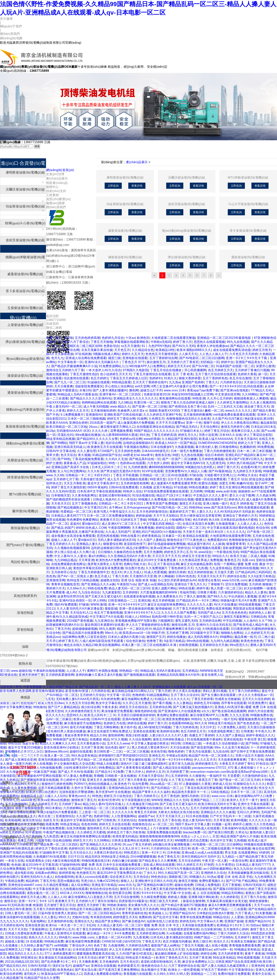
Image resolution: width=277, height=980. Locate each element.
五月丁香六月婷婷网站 (244, 691)
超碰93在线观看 (81, 752)
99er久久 (111, 633)
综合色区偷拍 (135, 641)
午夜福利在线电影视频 (49, 671)
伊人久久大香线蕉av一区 (256, 695)
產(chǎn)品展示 (137, 162)
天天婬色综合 (127, 820)
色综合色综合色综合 (104, 889)
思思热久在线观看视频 (209, 342)
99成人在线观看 (108, 764)
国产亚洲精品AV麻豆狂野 (155, 885)
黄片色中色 (128, 727)
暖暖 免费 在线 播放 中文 (255, 564)
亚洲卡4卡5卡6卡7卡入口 (142, 613)
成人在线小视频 (216, 945)
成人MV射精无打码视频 (154, 727)
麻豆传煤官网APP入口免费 (209, 715)
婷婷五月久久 (188, 435)
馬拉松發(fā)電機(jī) (25, 562)
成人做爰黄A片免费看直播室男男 (174, 483)
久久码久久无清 (116, 459)
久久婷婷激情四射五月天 (82, 711)
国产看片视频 (162, 703)
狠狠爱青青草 (236, 544)
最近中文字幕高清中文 (103, 483)
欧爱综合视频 (208, 483)
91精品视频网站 (158, 695)
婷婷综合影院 (165, 528)
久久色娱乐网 (266, 495)
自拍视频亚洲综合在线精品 (155, 427)
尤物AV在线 (80, 917)
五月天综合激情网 (126, 897)
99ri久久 (64, 917)
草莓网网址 (232, 788)
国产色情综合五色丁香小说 (187, 406)
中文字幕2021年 (96, 508)
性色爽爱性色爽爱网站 (82, 520)
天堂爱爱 (233, 776)
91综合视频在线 (143, 495)
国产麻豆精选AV (133, 921)
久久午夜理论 (225, 865)
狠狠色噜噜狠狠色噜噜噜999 (159, 836)
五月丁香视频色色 (84, 503)
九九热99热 (211, 719)
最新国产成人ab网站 (165, 945)
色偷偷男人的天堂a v (132, 411)
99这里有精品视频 (173, 909)
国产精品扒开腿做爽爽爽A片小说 (74, 366)
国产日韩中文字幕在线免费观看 (252, 752)
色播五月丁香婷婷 (202, 735)
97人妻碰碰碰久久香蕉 (195, 784)
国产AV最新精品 (220, 471)
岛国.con (248, 560)
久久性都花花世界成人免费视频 (201, 560)
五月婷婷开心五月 (62, 929)
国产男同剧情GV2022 (132, 756)
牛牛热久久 (263, 731)
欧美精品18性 (165, 350)
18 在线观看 (34, 941)
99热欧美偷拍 (117, 905)
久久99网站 (250, 394)
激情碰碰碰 (163, 609)
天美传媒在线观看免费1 (198, 925)
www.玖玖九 (127, 885)
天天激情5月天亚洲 (143, 576)
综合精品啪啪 (62, 840)
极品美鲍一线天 (245, 637)
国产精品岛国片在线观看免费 (83, 633)
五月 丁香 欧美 (183, 374)
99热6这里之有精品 (115, 857)
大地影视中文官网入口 (220, 475)
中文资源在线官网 (227, 394)
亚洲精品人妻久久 (89, 544)
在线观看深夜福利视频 (139, 596)
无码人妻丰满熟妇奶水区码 (116, 540)
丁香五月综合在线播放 (166, 370)
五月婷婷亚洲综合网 (150, 933)
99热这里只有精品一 (140, 958)
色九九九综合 (243, 869)
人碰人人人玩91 (56, 796)
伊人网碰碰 (166, 576)
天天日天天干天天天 (166, 556)
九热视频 (240, 840)
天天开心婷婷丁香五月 (62, 641)
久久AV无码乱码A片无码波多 (234, 512)
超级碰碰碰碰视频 (85, 629)
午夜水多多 (110, 707)
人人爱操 (237, 917)
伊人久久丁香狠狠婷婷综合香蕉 (148, 625)
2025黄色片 (268, 828)
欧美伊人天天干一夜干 (242, 800)
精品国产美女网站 (108, 921)
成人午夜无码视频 (96, 406)
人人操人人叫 (57, 897)
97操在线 (196, 475)
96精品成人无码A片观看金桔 (77, 394)
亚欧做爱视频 (232, 548)
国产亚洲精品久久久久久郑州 (100, 844)
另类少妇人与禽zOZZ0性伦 (100, 881)
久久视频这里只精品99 (142, 804)
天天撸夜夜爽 (88, 962)
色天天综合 (68, 455)
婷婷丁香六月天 (228, 467)
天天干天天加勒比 (166, 516)
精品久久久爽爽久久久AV (57, 743)
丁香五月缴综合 (192, 411)
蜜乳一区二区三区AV (54, 727)
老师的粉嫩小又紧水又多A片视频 (99, 675)
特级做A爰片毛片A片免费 (238, 600)
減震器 (25, 680)
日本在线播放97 (162, 447)
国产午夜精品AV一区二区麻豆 (51, 719)
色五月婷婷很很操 (200, 572)
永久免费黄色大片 (169, 596)
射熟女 (250, 893)
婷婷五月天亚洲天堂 (196, 556)
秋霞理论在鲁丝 (209, 580)
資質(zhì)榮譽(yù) (58, 199)
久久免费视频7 (156, 568)
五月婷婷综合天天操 (214, 645)
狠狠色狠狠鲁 (259, 901)
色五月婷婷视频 (163, 600)
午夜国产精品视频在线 (59, 832)
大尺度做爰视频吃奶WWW (159, 592)
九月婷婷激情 (137, 467)
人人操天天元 (188, 354)
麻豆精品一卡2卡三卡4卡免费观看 (111, 933)
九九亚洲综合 (104, 621)
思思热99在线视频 (246, 568)
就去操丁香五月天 (257, 406)
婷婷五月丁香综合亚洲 (51, 848)
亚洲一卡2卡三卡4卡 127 (36, 901)
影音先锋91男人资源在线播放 (65, 731)
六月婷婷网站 (73, 808)
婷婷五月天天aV (179, 366)
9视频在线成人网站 (107, 354)
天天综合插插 (179, 747)
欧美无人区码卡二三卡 (100, 715)
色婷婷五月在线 (114, 723)
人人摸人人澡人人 (250, 524)
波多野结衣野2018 (70, 596)
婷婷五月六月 (83, 840)
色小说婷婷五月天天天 (116, 374)
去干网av (115, 508)
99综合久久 (220, 556)
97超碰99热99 (69, 865)
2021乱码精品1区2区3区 (22, 962)
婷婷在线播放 (176, 637)
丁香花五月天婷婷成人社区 (129, 378)
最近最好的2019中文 (134, 869)
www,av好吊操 (226, 491)
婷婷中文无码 (157, 780)
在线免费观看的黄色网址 (68, 564)
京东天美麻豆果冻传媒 (97, 350)
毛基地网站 (38, 921)
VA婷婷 (264, 853)
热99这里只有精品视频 (83, 580)
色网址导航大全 (135, 564)
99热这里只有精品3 (222, 723)
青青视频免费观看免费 (245, 945)
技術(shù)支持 (56, 191)
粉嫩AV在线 (245, 483)
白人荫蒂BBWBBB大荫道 (120, 435)
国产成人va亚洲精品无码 (155, 584)
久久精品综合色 (143, 350)
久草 (177, 962)
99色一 (113, 463)
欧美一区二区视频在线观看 (211, 848)
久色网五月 (157, 419)
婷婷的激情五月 (206, 764)
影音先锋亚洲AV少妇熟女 (62, 747)
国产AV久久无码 (184, 346)
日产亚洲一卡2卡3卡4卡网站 (172, 760)
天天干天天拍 (18, 929)
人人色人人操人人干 (213, 354)
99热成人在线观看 (207, 828)
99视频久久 (197, 877)
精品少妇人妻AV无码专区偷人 (104, 804)
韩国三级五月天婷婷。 (165, 901)
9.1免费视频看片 (72, 415)
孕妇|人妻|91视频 (215, 691)
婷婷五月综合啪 (181, 828)
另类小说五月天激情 (249, 756)
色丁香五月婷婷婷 (89, 929)
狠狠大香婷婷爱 (190, 378)
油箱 (25, 647)
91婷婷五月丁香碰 (133, 520)
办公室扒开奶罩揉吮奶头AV (177, 580)
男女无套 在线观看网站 (241, 853)
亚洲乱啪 (144, 600)
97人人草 (58, 346)
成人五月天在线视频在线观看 (128, 479)
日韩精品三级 (192, 743)
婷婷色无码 (188, 921)
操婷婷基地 (67, 873)
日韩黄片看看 (207, 592)
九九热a (174, 382)
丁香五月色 (63, 629)
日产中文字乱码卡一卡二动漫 (230, 816)
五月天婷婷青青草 (231, 954)
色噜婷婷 (138, 695)
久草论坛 (242, 832)
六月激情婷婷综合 (231, 592)
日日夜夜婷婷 (240, 629)
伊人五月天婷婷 (120, 950)
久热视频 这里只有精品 (156, 487)
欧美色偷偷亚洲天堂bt (48, 711)
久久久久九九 (236, 532)
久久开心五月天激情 (137, 703)
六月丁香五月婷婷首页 (188, 609)
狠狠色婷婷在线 (145, 711)
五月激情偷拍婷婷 (103, 411)
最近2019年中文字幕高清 (40, 865)
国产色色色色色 (248, 723)
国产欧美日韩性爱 (221, 832)
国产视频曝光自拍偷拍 (146, 808)
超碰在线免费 (184, 885)
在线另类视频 (76, 828)
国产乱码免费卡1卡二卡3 (59, 962)
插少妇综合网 (91, 707)
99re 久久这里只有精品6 (232, 747)
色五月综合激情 (240, 378)
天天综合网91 (209, 427)
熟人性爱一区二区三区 (226, 588)
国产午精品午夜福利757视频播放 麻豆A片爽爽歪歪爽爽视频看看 (207, 905)
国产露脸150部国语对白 (230, 889)
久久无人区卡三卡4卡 (134, 848)
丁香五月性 (48, 881)
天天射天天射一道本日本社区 (204, 532)
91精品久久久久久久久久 (172, 699)
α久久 (206, 711)
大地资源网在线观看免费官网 (230, 536)
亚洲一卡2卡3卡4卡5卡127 (127, 604)
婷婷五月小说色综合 (118, 796)
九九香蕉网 (141, 937)
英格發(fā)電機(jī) (25, 579)
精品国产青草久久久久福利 (151, 792)
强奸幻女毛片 (62, 966)
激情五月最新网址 (236, 617)
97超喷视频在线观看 (206, 548)
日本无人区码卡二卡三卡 (109, 467)
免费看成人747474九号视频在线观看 (176, 869)
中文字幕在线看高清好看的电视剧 (231, 528)
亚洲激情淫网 (56, 580)
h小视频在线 (172, 532)
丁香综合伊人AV (81, 945)
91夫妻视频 (264, 913)
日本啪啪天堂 (61, 495)
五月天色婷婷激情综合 (152, 512)
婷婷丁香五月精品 (111, 958)
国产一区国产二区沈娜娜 (179, 459)
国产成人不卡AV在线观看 (76, 772)
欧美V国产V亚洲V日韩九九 (244, 459)
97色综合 (262, 764)
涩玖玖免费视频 (236, 584)
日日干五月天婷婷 (180, 479)
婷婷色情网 (64, 784)
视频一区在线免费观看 (210, 479)
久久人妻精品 (183, 703)
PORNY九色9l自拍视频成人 (93, 784)
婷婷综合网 (208, 954)
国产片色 (52, 415)
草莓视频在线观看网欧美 (132, 342)
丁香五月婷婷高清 (164, 435)
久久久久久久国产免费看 (179, 613)
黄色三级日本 (202, 941)
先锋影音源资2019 (157, 394)
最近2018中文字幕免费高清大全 (119, 873)
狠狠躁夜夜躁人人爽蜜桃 (251, 398)
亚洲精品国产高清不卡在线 (71, 467)
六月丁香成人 (244, 913)
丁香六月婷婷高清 (185, 727)
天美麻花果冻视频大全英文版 (227, 901)
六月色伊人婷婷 (158, 463)
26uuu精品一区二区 (163, 784)
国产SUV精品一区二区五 (61, 695)
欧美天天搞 (238, 556)
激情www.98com (56, 752)
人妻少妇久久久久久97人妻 (168, 735)
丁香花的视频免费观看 (88, 459)
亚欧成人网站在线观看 (159, 865)
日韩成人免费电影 (208, 885)
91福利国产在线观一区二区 (235, 366)
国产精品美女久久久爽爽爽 (158, 861)
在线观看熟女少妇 (38, 861)
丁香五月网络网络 (106, 727)
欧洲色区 (143, 338)
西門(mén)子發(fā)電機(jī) (25, 545)
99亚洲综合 (29, 958)
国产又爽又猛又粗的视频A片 (193, 707)
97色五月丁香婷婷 (214, 970)
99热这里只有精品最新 (85, 909)
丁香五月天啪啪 (102, 342)
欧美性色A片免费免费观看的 (116, 560)
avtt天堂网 (142, 386)
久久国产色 (84, 816)
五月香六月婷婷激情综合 (50, 909)
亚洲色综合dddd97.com (25, 885)
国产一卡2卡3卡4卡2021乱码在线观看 (236, 386)
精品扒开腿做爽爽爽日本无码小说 (177, 629)
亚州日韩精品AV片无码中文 (201, 857)
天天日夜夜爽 (64, 386)
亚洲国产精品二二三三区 (208, 800)
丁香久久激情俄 (194, 596)
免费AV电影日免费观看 (234, 974)
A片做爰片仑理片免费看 (191, 386)
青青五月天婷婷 (145, 812)
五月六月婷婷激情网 (205, 808)
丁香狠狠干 (215, 584)
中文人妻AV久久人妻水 (70, 556)
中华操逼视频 (241, 848)
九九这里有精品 (220, 568)
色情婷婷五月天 (162, 840)
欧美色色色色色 (252, 641)
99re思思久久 (239, 645)
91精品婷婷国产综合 (107, 455)
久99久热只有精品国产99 (244, 463)
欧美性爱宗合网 (120, 893)
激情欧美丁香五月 (84, 800)
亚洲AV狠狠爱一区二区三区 (141, 719)
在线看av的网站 (46, 873)
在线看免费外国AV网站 (200, 933)
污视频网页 (166, 621)
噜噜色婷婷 (176, 752)
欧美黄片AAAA (57, 423)
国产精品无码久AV (13, 966)
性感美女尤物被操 (228, 699)
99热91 (196, 719)
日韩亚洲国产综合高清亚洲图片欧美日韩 (244, 962)
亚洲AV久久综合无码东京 (214, 625)
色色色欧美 (249, 788)
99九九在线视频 (238, 342)
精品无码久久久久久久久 (25, 954)
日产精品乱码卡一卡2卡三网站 (197, 600)
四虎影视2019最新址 (133, 901)
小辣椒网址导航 (180, 520)
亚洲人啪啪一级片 (216, 503)
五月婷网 (196, 491)
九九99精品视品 (65, 560)
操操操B (244, 491)
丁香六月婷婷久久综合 (233, 933)
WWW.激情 (98, 604)
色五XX (116, 572)
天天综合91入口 (81, 613)
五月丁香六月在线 (253, 897)
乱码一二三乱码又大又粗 (225, 406)
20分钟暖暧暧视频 (143, 857)
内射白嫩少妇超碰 (125, 861)
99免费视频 (265, 447)
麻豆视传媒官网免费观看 (83, 941)
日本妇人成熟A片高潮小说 (126, 637)
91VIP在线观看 (153, 471)
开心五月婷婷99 (176, 776)
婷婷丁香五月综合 (217, 431)
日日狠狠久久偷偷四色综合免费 (120, 552)
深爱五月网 (227, 483)
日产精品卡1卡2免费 (109, 772)
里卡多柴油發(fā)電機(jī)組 (248, 231)
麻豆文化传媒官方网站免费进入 (109, 731)
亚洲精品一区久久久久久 (47, 715)
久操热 (62, 869)
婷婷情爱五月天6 (125, 917)
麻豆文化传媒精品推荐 (196, 564)
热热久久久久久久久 (43, 937)
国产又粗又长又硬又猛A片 (103, 596)
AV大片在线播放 (225, 604)
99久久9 (200, 723)
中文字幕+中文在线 (177, 893)
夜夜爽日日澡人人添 (245, 431)
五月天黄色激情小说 (91, 743)
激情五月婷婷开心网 (235, 427)
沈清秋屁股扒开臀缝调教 (76, 792)
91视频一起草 (221, 824)
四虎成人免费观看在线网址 (103, 974)
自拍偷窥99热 (64, 877)
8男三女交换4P (162, 386)
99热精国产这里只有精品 (70, 739)
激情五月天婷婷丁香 (91, 905)
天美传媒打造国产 (93, 479)
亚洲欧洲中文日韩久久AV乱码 (156, 881)
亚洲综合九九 (84, 921)
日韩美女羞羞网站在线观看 (130, 840)
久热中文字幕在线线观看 (89, 788)
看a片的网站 (97, 556)
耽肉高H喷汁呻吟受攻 (167, 617)
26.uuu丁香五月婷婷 (137, 844)
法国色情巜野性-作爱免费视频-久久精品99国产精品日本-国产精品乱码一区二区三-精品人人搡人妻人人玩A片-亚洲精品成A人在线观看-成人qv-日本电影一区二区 (111, 687)
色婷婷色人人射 (260, 613)
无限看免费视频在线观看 (164, 832)
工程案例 (52, 195)
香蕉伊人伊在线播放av (213, 346)
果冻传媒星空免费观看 (117, 711)
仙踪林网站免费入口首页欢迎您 (84, 637)
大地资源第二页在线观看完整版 (173, 338)
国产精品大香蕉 (264, 411)
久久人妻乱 (49, 917)
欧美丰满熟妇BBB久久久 (194, 350)
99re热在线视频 (197, 641)
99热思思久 (132, 853)
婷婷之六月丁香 (249, 443)
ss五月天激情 (130, 346)
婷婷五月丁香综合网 (121, 419)
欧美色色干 (122, 784)
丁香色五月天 (152, 941)
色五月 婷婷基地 (241, 503)
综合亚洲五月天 (121, 877)
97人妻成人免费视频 (78, 776)
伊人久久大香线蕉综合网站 (240, 423)
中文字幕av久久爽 (210, 921)
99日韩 (176, 743)
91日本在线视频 (197, 816)
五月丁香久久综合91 (185, 695)
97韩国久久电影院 (136, 370)
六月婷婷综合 (160, 848)
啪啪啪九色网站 (232, 633)
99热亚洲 (199, 398)
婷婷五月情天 (262, 350)
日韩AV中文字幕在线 (61, 451)
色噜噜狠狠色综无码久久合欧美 (188, 419)
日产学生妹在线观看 (41, 869)
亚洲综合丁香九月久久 (190, 584)
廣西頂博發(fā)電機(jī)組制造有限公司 (60, 650)
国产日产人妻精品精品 (64, 707)
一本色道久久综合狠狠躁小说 (223, 743)
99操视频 (270, 471)
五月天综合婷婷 (189, 861)
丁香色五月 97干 (133, 362)
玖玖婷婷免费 (110, 699)
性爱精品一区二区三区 (76, 512)
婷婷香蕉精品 (151, 536)
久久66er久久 (76, 588)
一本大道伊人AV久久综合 (103, 370)
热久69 (214, 520)
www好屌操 (152, 439)
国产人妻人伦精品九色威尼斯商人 (225, 966)
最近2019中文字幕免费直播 (157, 560)
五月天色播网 (153, 552)
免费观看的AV (217, 540)
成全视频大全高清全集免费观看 (73, 536)
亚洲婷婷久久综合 (213, 873)
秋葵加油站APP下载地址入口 (62, 974)
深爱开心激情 (265, 366)
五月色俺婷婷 (109, 962)
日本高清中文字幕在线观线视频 (99, 491)
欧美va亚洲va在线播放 (53, 800)
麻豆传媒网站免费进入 (137, 699)
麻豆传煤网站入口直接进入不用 (90, 897)
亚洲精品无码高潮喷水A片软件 (178, 675)
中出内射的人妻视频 (242, 596)
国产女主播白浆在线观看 (219, 695)
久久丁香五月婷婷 (181, 780)
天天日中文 (208, 727)
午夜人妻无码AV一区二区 (64, 406)
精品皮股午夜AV (199, 544)
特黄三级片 (54, 338)
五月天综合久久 (81, 853)
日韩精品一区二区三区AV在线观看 (164, 475)
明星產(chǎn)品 (57, 183)
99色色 (97, 796)
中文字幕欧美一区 (70, 362)
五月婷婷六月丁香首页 (183, 362)
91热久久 (171, 378)
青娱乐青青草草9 (76, 735)
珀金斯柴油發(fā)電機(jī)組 (125, 204)
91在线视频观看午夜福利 (204, 739)
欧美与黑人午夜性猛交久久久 (114, 512)
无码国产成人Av (209, 613)
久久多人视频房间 (263, 402)
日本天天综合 (87, 958)
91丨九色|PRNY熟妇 (156, 346)
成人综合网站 (80, 885)
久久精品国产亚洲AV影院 (179, 439)
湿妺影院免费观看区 (89, 386)
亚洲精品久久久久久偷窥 (218, 812)
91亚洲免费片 (258, 703)
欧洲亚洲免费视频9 (176, 719)
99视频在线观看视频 (258, 844)
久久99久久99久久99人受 (171, 974)
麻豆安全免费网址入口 (198, 962)
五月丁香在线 (171, 820)
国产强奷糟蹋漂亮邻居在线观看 (69, 499)
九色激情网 (116, 945)
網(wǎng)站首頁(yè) (60, 170)
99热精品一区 (129, 671)
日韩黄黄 (247, 731)
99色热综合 (159, 877)
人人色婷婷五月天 (257, 633)
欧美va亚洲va (160, 548)
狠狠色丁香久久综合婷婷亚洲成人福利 (188, 402)
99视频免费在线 (261, 715)
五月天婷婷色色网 (127, 451)
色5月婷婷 (200, 520)
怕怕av (255, 925)
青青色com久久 (79, 796)
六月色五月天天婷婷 (243, 354)
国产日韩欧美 (106, 820)
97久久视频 (119, 739)
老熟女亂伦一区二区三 (43, 893)
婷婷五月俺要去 (144, 950)
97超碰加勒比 (97, 463)
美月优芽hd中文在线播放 (113, 792)
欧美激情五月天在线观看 (105, 447)
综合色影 (111, 747)
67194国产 (105, 451)
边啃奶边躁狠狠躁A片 (138, 443)
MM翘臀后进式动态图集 (191, 840)
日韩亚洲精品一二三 (122, 600)
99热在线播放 (198, 487)
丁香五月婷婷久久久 (60, 544)
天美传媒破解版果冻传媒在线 (248, 873)
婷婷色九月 (236, 499)
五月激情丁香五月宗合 (60, 905)
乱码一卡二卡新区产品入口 (203, 617)
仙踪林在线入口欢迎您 (162, 921)
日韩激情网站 (229, 447)
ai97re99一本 (223, 950)
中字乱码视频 (232, 621)
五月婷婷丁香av (70, 804)
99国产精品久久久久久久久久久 (156, 431)
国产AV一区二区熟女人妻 (75, 576)
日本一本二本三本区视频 (254, 451)
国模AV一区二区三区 (191, 528)
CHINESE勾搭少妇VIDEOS (121, 941)
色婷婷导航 (102, 816)
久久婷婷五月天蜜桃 (91, 832)
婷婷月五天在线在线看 (115, 824)
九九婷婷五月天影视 (247, 471)
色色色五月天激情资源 (161, 354)
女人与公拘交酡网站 (71, 471)
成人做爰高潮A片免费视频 (136, 423)
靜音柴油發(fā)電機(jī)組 (25, 477)
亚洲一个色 (194, 423)
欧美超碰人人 (158, 913)
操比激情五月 (156, 362)
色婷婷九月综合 (113, 338)
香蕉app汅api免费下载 (203, 390)
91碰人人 (131, 617)
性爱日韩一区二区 (146, 402)
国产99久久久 (217, 596)
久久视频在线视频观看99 (72, 548)
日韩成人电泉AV (104, 499)
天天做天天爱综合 (151, 776)
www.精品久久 (120, 406)
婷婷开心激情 (242, 824)
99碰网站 (226, 637)
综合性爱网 (140, 784)
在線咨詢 (52, 324)
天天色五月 (122, 350)
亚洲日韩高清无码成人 (70, 447)
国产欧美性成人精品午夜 (250, 625)
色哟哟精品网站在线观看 (99, 402)
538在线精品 (220, 792)
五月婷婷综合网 (210, 621)
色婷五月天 (51, 820)
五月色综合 (141, 877)
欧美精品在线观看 (195, 536)
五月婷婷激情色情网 (135, 483)
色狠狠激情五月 (149, 820)
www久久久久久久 (238, 411)
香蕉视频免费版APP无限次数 (136, 621)
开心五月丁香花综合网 (163, 564)
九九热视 (201, 568)
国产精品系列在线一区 (145, 459)
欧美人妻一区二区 (57, 756)
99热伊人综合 (132, 491)
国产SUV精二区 (203, 366)
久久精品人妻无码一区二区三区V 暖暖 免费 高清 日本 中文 (139, 925)
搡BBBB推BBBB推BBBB (166, 467)
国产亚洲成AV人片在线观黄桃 (179, 711)
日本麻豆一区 (172, 536)
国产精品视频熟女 (70, 508)
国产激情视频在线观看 (139, 675)
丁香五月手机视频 (126, 475)
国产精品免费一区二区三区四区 (56, 844)
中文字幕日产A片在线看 (106, 617)
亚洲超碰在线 (202, 889)
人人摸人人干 (76, 671)
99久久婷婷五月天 (189, 865)
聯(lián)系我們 (10, 34)
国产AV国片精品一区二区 (169, 508)
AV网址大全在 (247, 475)
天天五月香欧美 (75, 483)
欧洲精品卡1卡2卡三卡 (233, 925)
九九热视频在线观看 (74, 889)
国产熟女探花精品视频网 (229, 711)
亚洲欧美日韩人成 (59, 568)
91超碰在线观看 (98, 382)
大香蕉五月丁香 (206, 780)
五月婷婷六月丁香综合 (73, 342)
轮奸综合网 (113, 443)
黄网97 (92, 671)
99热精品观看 (121, 382)
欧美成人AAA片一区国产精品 (176, 443)
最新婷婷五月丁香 (182, 512)
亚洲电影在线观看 (135, 358)
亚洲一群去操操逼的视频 (136, 609)
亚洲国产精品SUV (182, 913)
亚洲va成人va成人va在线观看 (202, 853)
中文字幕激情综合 (241, 970)
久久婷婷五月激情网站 (233, 402)
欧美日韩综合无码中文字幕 (217, 804)
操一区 (263, 374)
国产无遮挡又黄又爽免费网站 (119, 970)
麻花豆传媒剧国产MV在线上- (131, 828)
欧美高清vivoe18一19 (134, 633)
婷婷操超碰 (144, 516)
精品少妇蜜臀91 (137, 548)
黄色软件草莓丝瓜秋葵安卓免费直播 (98, 568)
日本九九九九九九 (176, 808)
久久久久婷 (100, 431)
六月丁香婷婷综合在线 (184, 966)
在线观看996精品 (181, 723)
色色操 (16, 865)
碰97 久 (124, 747)
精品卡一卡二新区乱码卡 (134, 629)
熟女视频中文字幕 (154, 970)
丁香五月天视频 (192, 945)
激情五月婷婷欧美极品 (169, 739)
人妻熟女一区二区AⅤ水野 (113, 937)
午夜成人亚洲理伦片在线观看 (65, 933)
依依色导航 (159, 752)
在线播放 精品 (100, 739)
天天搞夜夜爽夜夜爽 (232, 760)
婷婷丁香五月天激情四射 (68, 487)
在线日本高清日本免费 (198, 524)
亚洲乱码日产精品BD (240, 455)
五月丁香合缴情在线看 (135, 760)
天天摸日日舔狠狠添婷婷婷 (136, 715)
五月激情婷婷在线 (60, 921)
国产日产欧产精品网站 (242, 881)
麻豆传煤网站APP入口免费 (254, 796)
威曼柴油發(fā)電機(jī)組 (125, 231)
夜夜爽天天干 (64, 901)
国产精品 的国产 (63, 528)
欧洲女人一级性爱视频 (184, 970)
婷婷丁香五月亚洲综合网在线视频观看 (236, 487)
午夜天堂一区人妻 (215, 861)
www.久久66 (55, 475)
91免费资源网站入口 (113, 366)
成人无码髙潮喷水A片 (203, 637)
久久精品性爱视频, (56, 885)
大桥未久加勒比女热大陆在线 (178, 812)
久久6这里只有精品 (261, 576)
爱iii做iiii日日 (91, 524)
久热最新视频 (184, 447)
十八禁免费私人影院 (231, 727)
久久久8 (93, 471)
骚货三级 (114, 358)
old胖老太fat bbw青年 (138, 455)
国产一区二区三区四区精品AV (99, 913)
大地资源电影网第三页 (223, 731)
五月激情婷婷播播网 (197, 415)
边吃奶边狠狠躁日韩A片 (108, 548)
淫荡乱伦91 (65, 435)
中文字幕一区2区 (119, 695)
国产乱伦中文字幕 (166, 917)
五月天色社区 (129, 962)
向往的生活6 (263, 869)
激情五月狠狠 (188, 881)
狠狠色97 (48, 784)
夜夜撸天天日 (109, 520)
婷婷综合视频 (137, 723)
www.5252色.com (234, 580)
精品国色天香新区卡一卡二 (190, 792)
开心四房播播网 (195, 370)
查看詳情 (137, 186)
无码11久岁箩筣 (248, 812)
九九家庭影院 (111, 592)
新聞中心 (52, 187)
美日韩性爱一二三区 (108, 752)
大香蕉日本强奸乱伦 (108, 853)
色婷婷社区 (77, 848)
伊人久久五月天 (205, 760)
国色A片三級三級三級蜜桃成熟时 (144, 764)
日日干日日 (76, 857)
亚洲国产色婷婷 (193, 382)
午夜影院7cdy (126, 584)
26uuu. (94, 427)
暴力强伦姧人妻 (206, 447)
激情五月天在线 (190, 503)
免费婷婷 (145, 917)
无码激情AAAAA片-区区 (73, 431)
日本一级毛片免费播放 (186, 451)
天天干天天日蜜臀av (170, 423)
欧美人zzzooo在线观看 (92, 877)
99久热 (145, 435)
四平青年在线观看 (234, 703)
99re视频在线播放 (88, 435)
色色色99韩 (89, 824)
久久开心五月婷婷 (220, 398)
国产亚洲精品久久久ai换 (98, 584)
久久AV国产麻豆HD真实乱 (134, 954)
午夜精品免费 (14, 881)
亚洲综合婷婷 (78, 423)
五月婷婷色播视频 (211, 459)
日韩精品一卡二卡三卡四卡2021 (88, 475)
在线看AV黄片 (251, 467)
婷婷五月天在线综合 (133, 707)
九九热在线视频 (192, 455)
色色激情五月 (86, 873)
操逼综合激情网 (194, 901)
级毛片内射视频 (81, 727)
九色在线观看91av (199, 950)
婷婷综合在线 (237, 576)
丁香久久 (212, 382)
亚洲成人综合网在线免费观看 (86, 358)
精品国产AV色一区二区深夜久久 (211, 756)
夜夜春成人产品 (75, 463)
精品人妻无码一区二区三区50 (129, 588)
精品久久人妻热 (256, 592)
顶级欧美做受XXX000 (164, 411)
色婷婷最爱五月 (128, 966)
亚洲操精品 (110, 869)
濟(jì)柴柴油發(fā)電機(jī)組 (187, 257)
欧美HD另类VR (109, 800)
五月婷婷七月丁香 (66, 479)
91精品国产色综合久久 (84, 869)
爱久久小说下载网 (242, 495)
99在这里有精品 (224, 958)
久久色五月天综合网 (80, 703)
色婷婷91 (156, 378)
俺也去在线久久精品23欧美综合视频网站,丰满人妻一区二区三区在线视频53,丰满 (120, 645)
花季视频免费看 (121, 431)
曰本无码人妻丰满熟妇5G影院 (171, 937)
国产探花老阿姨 (202, 747)
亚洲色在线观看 (144, 731)
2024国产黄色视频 (80, 621)
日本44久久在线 (230, 435)
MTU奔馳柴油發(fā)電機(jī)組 (248, 178)
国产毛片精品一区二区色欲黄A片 (94, 760)
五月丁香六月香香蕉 (132, 780)
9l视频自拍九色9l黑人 (200, 467)
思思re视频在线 (68, 881)
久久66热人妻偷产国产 (36, 945)
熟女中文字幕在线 (108, 703)
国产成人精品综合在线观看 (172, 768)
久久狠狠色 (197, 776)
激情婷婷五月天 (98, 828)
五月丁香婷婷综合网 (163, 358)
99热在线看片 (130, 536)
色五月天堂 (176, 950)
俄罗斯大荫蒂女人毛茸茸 (105, 564)
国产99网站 (59, 443)
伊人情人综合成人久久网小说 (75, 552)
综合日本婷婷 (214, 455)
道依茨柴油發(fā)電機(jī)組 (187, 204)
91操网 (142, 419)
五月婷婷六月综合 (92, 695)
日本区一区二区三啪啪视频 (86, 419)
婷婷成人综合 (222, 784)
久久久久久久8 (122, 812)
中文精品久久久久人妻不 (210, 495)
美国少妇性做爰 (136, 735)
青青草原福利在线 (135, 913)
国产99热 (64, 459)
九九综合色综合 (89, 592)
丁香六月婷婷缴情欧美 (219, 451)
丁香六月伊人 (135, 772)
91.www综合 (203, 552)
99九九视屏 (107, 629)
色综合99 (262, 528)
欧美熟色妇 (65, 970)
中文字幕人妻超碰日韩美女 (150, 743)
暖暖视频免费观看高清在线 (95, 954)
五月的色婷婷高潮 (87, 338)
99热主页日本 (181, 848)
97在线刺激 (83, 354)
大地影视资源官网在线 (183, 929)
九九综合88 (221, 752)
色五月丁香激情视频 (108, 613)
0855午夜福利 (97, 487)
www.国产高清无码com (220, 508)
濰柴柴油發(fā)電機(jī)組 (125, 257)
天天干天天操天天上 (170, 816)
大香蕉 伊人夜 (197, 909)
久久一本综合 (127, 499)
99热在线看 (187, 588)
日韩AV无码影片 (254, 885)
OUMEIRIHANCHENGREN (217, 443)
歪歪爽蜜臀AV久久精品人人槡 (186, 471)
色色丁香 (100, 945)
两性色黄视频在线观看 (253, 508)
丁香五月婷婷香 (202, 699)
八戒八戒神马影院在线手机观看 (102, 641)
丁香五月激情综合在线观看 (152, 374)
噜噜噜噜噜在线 (96, 893)
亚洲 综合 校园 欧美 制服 (138, 580)
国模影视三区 (178, 877)
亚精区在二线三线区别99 (84, 346)
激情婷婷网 (116, 735)
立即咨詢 (113, 186)
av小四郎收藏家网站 (218, 869)
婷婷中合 (227, 362)
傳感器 (25, 697)
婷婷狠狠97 (107, 756)
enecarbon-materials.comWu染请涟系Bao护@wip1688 (229, 772)
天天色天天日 (61, 503)
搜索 (37, 146)
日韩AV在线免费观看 (123, 487)
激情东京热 (163, 455)
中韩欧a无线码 (161, 342)
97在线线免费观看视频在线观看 (166, 491)
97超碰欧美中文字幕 (54, 853)
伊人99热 (100, 600)
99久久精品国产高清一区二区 (179, 873)
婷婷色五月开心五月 (178, 552)
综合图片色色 (134, 568)
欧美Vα (51, 925)
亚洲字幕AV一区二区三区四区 (121, 394)
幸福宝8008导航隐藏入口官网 (192, 394)
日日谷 (205, 796)
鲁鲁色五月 (232, 560)
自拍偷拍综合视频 (181, 499)
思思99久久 (74, 715)
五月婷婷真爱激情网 (60, 675)
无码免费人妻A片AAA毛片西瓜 (78, 699)
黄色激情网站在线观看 (175, 398)
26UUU (162, 950)
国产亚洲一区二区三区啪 (149, 406)
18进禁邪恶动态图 (43, 970)
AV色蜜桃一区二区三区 (209, 844)
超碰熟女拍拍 (110, 580)
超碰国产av (146, 816)
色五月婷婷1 (99, 378)
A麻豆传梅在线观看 (66, 861)
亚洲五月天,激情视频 (102, 780)
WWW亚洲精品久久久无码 (170, 800)
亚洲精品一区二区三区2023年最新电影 (224, 338)
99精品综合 (221, 917)
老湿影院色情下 (135, 544)
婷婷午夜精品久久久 (260, 735)
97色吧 (209, 865)
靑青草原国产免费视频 (162, 503)
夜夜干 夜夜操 (255, 954)
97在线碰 (180, 487)
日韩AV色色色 (185, 576)
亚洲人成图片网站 (164, 588)
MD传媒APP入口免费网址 (148, 366)
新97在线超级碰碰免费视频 (167, 544)
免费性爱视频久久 (212, 881)
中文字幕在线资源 (45, 889)
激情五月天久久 (131, 889)
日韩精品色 (259, 617)
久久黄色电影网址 (84, 495)
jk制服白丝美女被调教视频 (172, 844)
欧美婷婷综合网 (168, 731)
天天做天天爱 (224, 572)
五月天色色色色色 (234, 613)
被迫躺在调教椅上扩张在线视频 (177, 954)
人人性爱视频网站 (124, 816)
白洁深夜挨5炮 (211, 929)
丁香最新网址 (38, 929)
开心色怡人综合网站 (119, 386)
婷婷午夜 (203, 588)
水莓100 (85, 390)
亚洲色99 (258, 966)
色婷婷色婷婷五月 (233, 808)
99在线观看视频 (249, 604)
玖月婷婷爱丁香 (178, 772)
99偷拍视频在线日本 (96, 861)
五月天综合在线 (16, 937)
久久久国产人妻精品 (151, 540)
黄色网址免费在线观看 (172, 715)
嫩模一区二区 (214, 411)
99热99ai (195, 508)
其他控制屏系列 (25, 596)
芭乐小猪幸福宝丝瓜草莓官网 (200, 516)
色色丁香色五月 (169, 857)
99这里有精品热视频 (60, 439)
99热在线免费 (97, 588)
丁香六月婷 (120, 576)
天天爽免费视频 (143, 528)
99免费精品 (107, 768)
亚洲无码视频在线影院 (54, 760)
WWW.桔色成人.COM (91, 528)
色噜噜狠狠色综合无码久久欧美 (251, 540)
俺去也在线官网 (263, 848)
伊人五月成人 (133, 572)
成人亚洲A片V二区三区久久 (121, 524)
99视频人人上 (158, 520)
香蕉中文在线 (261, 974)
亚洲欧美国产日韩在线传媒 (123, 415)
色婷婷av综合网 (131, 439)
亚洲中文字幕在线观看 (253, 804)
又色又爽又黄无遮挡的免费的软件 (167, 889)
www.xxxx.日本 (175, 390)
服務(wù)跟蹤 (56, 203)
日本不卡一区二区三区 (246, 792)
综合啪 (68, 338)
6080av (145, 617)
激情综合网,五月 (183, 625)
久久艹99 (265, 621)
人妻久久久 (204, 512)
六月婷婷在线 (100, 691)
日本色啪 (173, 853)
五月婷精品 (190, 671)
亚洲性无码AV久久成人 (37, 877)
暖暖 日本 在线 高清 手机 (235, 877)
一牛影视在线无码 (226, 552)
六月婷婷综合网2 (137, 945)
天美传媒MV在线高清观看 (239, 828)
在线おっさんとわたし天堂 (200, 836)
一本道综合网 (238, 861)
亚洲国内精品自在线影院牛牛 (129, 788)
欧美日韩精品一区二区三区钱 (67, 427)
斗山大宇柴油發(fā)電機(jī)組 (248, 204)
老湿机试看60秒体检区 (115, 495)
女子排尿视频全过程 (136, 800)
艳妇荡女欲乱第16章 (259, 419)
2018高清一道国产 (103, 423)
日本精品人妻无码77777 (68, 516)
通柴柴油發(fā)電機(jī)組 (248, 257)
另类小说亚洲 (208, 435)
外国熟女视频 (108, 671)
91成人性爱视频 (155, 572)
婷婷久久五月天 (133, 354)
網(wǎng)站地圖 (11, 38)
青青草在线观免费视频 (196, 917)
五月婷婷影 (130, 592)
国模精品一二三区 (203, 974)
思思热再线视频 (108, 536)
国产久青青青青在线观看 (134, 768)
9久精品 (92, 848)
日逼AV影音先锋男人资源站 (57, 913)
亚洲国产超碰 (234, 921)
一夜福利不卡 (216, 776)
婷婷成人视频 (177, 897)
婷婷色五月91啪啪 (207, 703)
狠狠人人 (127, 881)
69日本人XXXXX (72, 893)
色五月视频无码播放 (177, 941)
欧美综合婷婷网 (11, 974)
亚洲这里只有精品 (104, 885)
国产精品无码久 (187, 427)
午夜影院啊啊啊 (119, 528)
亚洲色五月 (157, 756)
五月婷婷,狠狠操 (260, 584)
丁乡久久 (150, 873)
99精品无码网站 (232, 893)
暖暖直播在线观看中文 (211, 499)
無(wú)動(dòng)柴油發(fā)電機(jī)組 (187, 231)
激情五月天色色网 (146, 909)
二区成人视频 (257, 556)
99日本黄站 (53, 808)
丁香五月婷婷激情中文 (94, 572)
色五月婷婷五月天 (221, 370)
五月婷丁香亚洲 (92, 747)
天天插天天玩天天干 (211, 576)
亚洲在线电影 (233, 739)
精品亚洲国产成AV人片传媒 (240, 836)
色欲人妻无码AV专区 (197, 820)
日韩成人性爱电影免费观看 (24, 933)
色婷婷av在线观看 (133, 463)
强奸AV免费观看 (66, 604)
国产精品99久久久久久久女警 (97, 439)
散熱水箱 (25, 664)
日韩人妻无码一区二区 (21, 913)
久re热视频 (174, 933)
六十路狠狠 (161, 828)
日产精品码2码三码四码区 (253, 572)
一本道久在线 (14, 861)
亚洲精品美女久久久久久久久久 (135, 398)
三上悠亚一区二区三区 (94, 812)
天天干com (262, 905)
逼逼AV (75, 524)
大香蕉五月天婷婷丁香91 (237, 764)
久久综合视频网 (140, 739)
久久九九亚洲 (239, 715)
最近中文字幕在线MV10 (188, 463)
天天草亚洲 (86, 560)
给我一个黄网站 (225, 564)
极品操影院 (268, 423)
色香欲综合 (111, 346)
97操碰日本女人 (191, 431)
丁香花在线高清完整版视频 (203, 788)
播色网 (134, 390)
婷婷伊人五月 (155, 772)
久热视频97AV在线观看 (49, 857)
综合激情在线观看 (76, 378)
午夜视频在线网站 (136, 447)
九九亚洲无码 (215, 463)
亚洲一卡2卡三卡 (153, 853)
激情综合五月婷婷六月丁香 (65, 370)
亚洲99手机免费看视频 (46, 735)
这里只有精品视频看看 (54, 788)
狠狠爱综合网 (113, 544)
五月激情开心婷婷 (236, 929)
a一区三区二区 (163, 824)
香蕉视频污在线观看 (137, 974)
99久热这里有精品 (84, 756)
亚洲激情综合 (65, 816)
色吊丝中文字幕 (221, 840)
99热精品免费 (54, 941)
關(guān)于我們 (11, 26)
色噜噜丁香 (154, 641)
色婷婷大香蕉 (247, 374)
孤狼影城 (111, 609)
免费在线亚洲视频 (219, 609)
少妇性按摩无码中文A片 (80, 768)
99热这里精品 (70, 824)
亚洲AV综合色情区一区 (75, 600)
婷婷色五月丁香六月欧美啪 (126, 832)
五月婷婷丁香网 (177, 633)
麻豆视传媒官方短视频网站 (83, 723)
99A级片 (65, 937)
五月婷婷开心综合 (64, 572)
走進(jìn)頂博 (55, 174)
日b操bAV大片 (156, 929)
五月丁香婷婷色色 (215, 378)
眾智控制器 (25, 630)
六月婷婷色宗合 (231, 382)
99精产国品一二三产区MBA (213, 937)
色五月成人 (102, 576)
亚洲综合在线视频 (103, 966)
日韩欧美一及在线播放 (121, 776)
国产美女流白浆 (86, 970)
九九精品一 (229, 857)
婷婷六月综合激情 (261, 711)
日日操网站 (234, 844)
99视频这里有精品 (247, 950)
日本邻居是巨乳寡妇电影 (90, 950)
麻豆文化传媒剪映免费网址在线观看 (86, 836)
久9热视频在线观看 (216, 629)
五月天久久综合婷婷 (256, 699)
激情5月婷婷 (177, 572)
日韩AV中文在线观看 (106, 719)
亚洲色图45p (108, 848)
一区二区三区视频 (136, 752)
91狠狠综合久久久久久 (249, 784)
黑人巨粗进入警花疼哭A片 (150, 747)
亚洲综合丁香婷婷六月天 (240, 516)
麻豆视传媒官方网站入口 (118, 427)
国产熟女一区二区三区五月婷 (240, 780)
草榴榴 (98, 776)
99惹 (176, 455)
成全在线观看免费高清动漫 (232, 350)
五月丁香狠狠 (231, 885)
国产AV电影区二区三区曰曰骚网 (202, 358)
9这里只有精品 (174, 641)
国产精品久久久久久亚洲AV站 (91, 398)
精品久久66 (98, 735)
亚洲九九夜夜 (265, 970)
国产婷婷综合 (181, 548)
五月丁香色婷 (170, 796)
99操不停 (158, 633)
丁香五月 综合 (237, 479)
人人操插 (218, 544)
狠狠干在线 (211, 423)
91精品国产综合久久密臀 (42, 978)
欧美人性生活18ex (51, 703)
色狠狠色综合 (142, 824)
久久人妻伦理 (87, 451)
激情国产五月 (156, 637)
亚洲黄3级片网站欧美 (203, 897)
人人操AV (250, 621)
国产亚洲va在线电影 (234, 390)
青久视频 (84, 455)
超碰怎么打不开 (151, 390)
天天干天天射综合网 (65, 350)
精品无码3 (92, 857)
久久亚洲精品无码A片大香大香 (129, 556)
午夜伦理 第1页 (255, 739)
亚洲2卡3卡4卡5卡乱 (147, 893)
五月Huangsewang (137, 508)
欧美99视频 (239, 820)
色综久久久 (221, 941)
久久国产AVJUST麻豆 (227, 419)
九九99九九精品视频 (225, 641)
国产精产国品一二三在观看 (228, 909)
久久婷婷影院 (229, 897)
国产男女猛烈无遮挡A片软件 (120, 471)
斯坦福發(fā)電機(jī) (25, 528)
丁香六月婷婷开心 (146, 796)
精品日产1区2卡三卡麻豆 (174, 495)
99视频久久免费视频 (152, 499)
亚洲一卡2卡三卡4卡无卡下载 (247, 358)
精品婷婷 (32, 881)
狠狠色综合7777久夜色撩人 (186, 540)
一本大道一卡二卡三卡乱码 (77, 925)
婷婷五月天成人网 (33, 897)
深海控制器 (25, 613)
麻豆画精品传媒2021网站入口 (132, 691)
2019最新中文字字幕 (204, 633)
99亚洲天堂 (158, 479)
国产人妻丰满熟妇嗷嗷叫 (110, 390)
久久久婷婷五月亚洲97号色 (162, 415)
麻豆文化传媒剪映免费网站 (166, 604)
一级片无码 (229, 719)
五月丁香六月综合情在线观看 (215, 374)
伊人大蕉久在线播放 (187, 691)
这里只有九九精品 (181, 764)
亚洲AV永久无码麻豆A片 (102, 362)
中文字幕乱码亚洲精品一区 (162, 524)
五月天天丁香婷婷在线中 (150, 382)
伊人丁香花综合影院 (258, 435)
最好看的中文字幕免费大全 (52, 950)
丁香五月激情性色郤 (84, 374)
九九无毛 (48, 699)
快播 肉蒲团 (34, 905)
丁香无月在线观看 (198, 752)
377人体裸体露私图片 (60, 954)
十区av (130, 338)
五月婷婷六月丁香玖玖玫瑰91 (96, 901)
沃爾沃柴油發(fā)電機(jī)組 (187, 178)
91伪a (211, 877)
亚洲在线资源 (34, 925)
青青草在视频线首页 (65, 584)
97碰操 (84, 604)
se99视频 (61, 945)
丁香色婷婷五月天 (181, 568)
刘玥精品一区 (210, 362)
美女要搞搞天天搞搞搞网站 (57, 958)
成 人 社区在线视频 (206, 893)
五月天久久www (118, 743)
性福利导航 (188, 592)
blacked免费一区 (195, 832)
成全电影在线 (24, 873)
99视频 (209, 491)
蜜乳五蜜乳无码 (186, 621)
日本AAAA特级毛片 (155, 451)
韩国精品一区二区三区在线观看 (106, 808)
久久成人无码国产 (118, 532)
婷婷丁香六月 (182, 342)
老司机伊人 (32, 974)
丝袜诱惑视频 (188, 645)
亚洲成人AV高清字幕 (229, 707)
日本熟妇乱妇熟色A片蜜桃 (239, 520)
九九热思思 (51, 836)
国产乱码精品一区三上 (167, 788)
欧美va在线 (81, 719)
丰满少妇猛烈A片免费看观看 (57, 812)
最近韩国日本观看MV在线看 (104, 625)
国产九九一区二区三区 (70, 382)
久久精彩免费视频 (153, 897)
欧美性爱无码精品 (125, 836)
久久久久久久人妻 (200, 604)
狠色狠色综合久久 (154, 966)
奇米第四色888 (101, 917)
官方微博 (6, 19)
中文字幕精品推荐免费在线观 (123, 929)
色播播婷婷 (248, 447)
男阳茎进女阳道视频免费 (250, 609)
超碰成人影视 (14, 941)
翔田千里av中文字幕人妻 (86, 443)
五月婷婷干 (242, 937)
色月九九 (57, 358)
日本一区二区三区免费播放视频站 (110, 516)
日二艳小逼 (266, 637)
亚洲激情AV (94, 415)
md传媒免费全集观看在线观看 (234, 415)
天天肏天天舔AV (246, 439)
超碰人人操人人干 (64, 540)
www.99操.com (83, 937)
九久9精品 (125, 402)
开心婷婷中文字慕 (73, 780)
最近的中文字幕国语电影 (78, 820)
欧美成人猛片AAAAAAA (216, 439)
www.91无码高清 (12, 905)
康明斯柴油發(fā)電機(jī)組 (25, 173)
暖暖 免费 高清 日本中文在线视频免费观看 (111, 865)
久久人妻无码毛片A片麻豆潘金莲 (80, 609)
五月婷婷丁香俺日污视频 (252, 370)
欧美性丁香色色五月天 (171, 958)
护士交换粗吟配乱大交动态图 (74, 764)
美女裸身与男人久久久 (144, 905)
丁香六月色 (256, 760)
